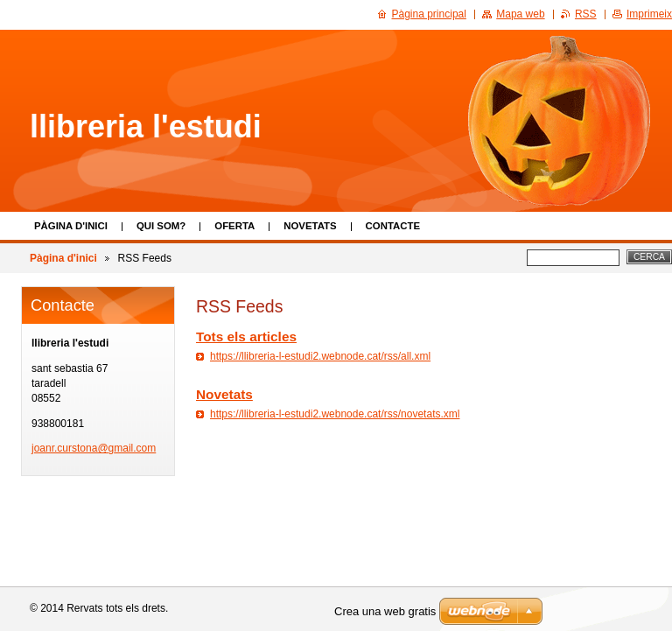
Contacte (393, 226)
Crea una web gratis (385, 611)
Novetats (310, 226)
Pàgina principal (429, 14)
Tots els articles (246, 337)
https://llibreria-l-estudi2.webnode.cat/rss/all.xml (320, 356)
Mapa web (520, 14)
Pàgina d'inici (71, 226)
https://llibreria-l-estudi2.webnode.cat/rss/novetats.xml (335, 414)
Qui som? (161, 226)
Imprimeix (649, 14)
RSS (586, 14)
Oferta (234, 226)
